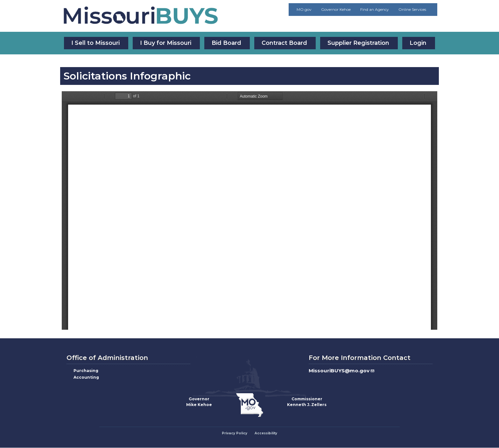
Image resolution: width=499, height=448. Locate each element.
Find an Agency (375, 9)
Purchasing (86, 371)
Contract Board (284, 43)
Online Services (412, 9)
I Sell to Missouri (95, 43)
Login (418, 43)
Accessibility (266, 433)
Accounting (86, 377)
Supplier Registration (358, 43)
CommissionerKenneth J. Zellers (307, 402)
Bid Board (226, 43)
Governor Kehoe (336, 9)
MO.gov (304, 9)
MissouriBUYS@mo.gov (342, 371)
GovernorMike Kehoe (199, 402)
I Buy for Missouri (166, 43)
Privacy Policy (235, 433)
